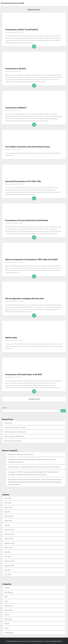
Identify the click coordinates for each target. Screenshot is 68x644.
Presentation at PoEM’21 (16, 462)
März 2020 (8, 574)
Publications (8, 619)
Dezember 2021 (9, 530)
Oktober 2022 (9, 516)
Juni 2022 (7, 525)
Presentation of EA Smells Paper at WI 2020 (23, 374)
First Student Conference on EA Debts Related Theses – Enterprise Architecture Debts (34, 479)
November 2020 (9, 565)
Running (7, 624)
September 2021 (9, 543)
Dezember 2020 (9, 561)
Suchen (4, 408)
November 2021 (9, 534)
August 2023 (8, 507)
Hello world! (8, 423)
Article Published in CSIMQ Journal (15, 432)
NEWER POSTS (34, 399)
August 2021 (8, 547)
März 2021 (8, 556)
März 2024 (8, 503)
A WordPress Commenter (16, 454)
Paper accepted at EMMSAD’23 (14, 436)
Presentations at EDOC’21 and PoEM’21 (22, 30)
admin (9, 32)
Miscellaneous (9, 592)
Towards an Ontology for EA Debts (15, 427)
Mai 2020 (7, 570)
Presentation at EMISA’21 (16, 108)
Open (6, 601)
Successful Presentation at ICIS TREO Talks (23, 181)
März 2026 (8, 498)
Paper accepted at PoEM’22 (13, 441)
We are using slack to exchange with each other (25, 298)
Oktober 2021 (9, 539)
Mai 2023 (7, 512)
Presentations (9, 610)
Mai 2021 (7, 552)
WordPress (41, 641)
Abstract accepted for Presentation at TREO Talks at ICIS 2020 (31, 259)
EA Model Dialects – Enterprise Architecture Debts (23, 467)
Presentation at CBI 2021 (16, 69)
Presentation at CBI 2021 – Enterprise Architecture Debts (25, 472)
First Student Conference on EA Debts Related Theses (28, 147)
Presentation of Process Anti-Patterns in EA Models (27, 220)
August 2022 (8, 521)
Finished (7, 588)
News (6, 597)
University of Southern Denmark (51, 467)
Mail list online (11, 338)
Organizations (9, 606)
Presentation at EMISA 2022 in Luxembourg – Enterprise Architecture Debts (31, 459)
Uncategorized (9, 633)
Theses (7, 628)
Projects (7, 615)
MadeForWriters (57, 641)
